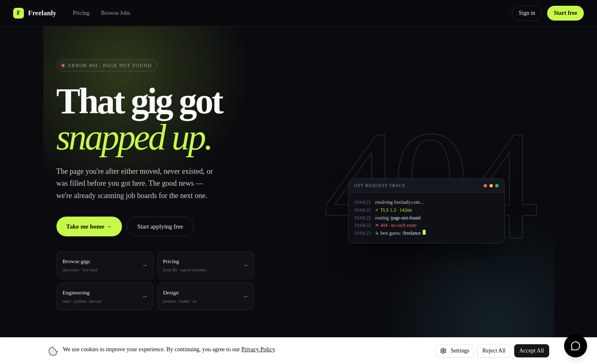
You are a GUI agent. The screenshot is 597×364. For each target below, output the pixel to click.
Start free (565, 13)
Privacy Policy (258, 349)
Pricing (81, 13)
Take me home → (89, 226)
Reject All (494, 351)
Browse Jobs (116, 13)
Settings (455, 351)
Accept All (531, 351)
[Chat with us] (576, 346)
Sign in (527, 13)
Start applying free (160, 226)
